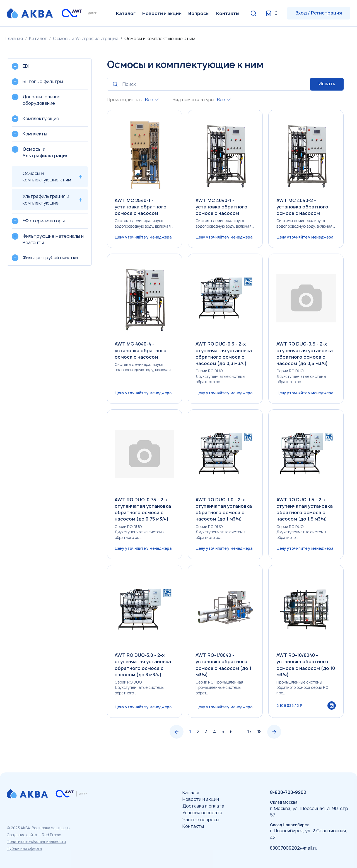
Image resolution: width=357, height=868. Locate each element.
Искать (327, 84)
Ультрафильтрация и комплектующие (46, 199)
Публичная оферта (24, 848)
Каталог (126, 13)
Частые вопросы (201, 820)
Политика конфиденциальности (36, 842)
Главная (14, 38)
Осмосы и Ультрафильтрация (86, 38)
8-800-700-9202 (288, 792)
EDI (26, 66)
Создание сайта (22, 835)
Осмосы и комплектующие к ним (47, 177)
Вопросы (199, 13)
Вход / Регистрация (319, 13)
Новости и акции (162, 13)
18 (259, 743)
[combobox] (152, 100)
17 (249, 743)
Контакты (228, 13)
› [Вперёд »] (274, 743)
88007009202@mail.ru (294, 848)
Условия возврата (202, 813)
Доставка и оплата (203, 806)
